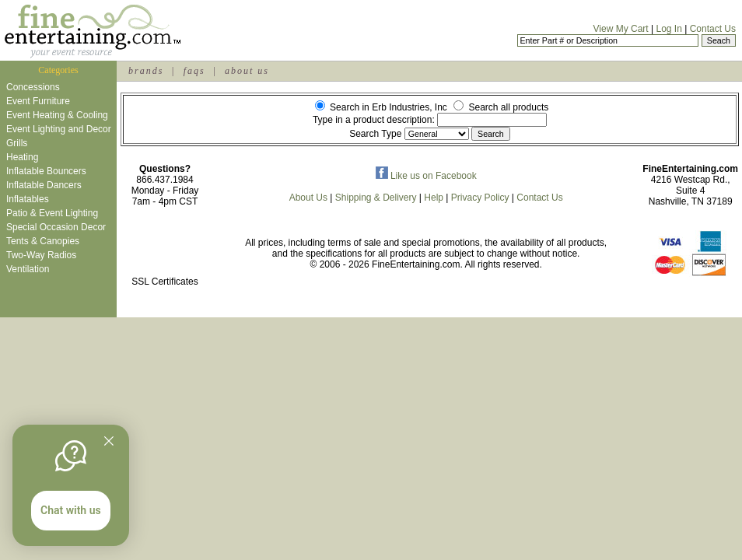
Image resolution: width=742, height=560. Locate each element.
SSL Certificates (165, 282)
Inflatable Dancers (44, 185)
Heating (22, 157)
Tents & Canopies (43, 241)
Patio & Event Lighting (52, 213)
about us (247, 71)
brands (146, 71)
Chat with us (71, 510)
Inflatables (28, 199)
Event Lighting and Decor (59, 129)
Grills (17, 143)
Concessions (33, 87)
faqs (194, 71)
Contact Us (713, 29)
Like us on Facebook (426, 176)
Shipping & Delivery (376, 198)
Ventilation (28, 269)
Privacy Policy (480, 198)
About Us (308, 198)
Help (434, 198)
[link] (165, 248)
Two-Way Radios (41, 255)
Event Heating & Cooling (57, 115)
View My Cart (621, 29)
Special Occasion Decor (56, 227)
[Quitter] (109, 441)
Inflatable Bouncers (46, 171)
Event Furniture (38, 101)
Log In (668, 29)
